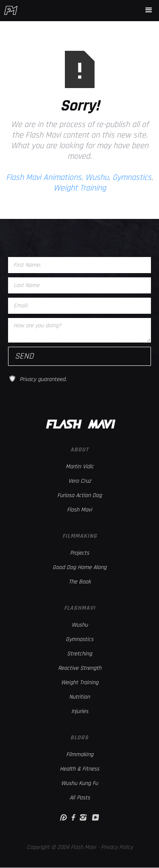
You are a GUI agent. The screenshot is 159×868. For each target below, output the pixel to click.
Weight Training (80, 188)
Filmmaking (80, 755)
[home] (11, 10)
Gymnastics (132, 177)
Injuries (80, 711)
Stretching (79, 654)
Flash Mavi (79, 510)
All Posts (80, 798)
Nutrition (79, 697)
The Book (80, 582)
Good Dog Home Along (79, 567)
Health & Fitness (79, 769)
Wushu (97, 177)
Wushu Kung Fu (79, 783)
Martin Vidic (80, 467)
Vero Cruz (80, 481)
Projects (79, 553)
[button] (149, 10)
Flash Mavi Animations (44, 177)
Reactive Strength (80, 668)
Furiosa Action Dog (79, 495)
